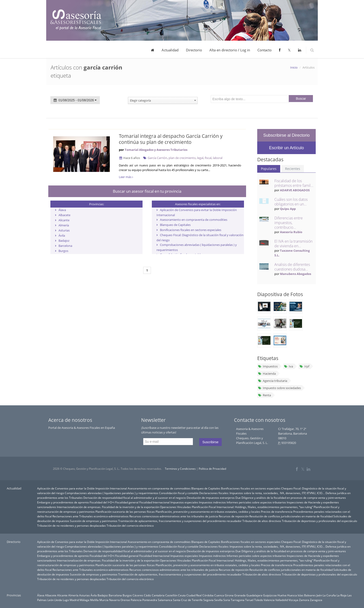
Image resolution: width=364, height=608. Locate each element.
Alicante (64, 220)
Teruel (249, 600)
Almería (64, 225)
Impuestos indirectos (212, 502)
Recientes (293, 169)
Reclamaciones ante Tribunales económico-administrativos (91, 516)
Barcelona (65, 246)
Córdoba (208, 595)
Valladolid (282, 600)
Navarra (114, 600)
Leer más (126, 177)
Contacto (265, 50)
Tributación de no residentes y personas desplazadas (71, 525)
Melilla (94, 600)
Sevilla (218, 600)
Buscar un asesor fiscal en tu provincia (147, 191)
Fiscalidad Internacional (154, 502)
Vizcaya (293, 600)
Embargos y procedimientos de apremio (63, 502)
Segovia (208, 600)
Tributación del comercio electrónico (130, 525)
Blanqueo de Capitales (175, 225)
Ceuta (182, 595)
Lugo (66, 600)
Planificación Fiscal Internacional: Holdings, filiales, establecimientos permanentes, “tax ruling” (252, 507)
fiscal (208, 158)
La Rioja (342, 595)
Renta (264, 395)
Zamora (304, 600)
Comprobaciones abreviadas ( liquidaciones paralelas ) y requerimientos (112, 493)
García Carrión (157, 158)
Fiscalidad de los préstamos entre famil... (294, 183)
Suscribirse (210, 442)
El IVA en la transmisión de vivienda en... (293, 244)
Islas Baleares (307, 595)
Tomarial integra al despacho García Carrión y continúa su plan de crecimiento (171, 139)
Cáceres (138, 595)
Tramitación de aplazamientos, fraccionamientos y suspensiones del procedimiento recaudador (180, 521)
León (50, 600)
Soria (227, 600)
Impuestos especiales (184, 502)
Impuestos (268, 366)
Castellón (171, 595)
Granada (240, 595)
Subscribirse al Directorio (286, 135)
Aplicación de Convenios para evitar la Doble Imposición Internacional (82, 488)
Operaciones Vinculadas (175, 507)
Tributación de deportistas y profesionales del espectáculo (319, 521)
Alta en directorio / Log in (230, 50)
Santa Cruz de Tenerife (188, 600)
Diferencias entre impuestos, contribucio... (289, 223)
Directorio (194, 50)
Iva (288, 366)
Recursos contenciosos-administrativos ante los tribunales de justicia (174, 516)
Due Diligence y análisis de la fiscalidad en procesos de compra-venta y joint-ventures (291, 498)
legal (200, 158)
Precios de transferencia (277, 512)
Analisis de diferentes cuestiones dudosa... (292, 267)
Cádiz (148, 595)
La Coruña (329, 595)
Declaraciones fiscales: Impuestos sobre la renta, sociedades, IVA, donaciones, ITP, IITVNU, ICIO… (262, 493)
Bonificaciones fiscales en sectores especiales (191, 230)
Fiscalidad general (127, 502)
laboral (218, 158)
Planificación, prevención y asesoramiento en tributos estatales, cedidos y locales (208, 512)
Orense (125, 600)
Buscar (301, 99)
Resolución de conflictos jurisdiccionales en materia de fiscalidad (291, 516)
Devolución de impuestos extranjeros (211, 498)
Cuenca (219, 595)
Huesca (292, 595)
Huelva (282, 595)
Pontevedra (150, 600)
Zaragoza (316, 600)
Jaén (319, 595)
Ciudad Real (194, 595)
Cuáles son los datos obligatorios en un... (291, 202)
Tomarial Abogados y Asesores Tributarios (156, 150)
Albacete (64, 215)
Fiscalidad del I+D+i (102, 502)
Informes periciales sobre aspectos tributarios (256, 502)
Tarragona (238, 600)
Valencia (269, 600)
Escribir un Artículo (286, 148)
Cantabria (158, 595)
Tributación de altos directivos (262, 521)
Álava (62, 210)
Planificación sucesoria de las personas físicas (125, 512)
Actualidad (170, 50)
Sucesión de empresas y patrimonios (94, 521)
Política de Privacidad (212, 469)
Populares (269, 169)
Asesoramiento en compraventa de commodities (194, 220)
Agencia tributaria (273, 381)
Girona (229, 595)
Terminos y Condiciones (180, 469)
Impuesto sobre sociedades (279, 388)
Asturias (64, 230)
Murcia (104, 600)
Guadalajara (254, 595)
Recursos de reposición (234, 516)
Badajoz (64, 241)
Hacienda (267, 373)
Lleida (58, 600)
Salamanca (165, 600)
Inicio (294, 67)
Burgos (63, 251)
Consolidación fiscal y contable (179, 493)
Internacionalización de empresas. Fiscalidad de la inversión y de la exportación (108, 507)
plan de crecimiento (182, 158)
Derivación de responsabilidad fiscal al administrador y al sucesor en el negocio (135, 498)
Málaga (84, 600)
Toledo (259, 600)
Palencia (136, 600)
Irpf (304, 366)
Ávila (62, 235)
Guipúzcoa (270, 595)
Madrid (74, 600)
